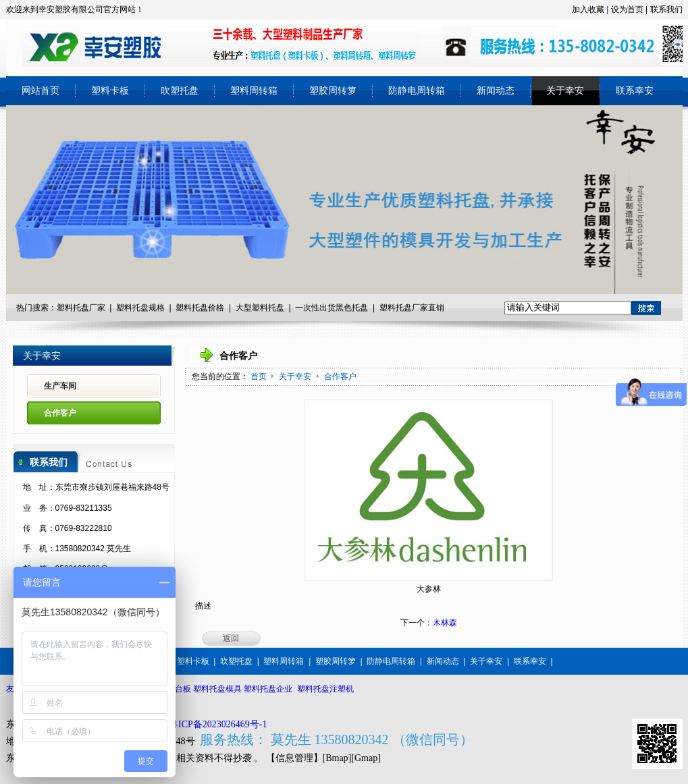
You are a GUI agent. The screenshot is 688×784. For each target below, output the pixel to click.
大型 (244, 308)
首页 (259, 376)
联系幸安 (530, 661)
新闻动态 (443, 661)
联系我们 (666, 9)
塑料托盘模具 (217, 689)
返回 (231, 638)
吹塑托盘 (236, 661)
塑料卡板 (193, 661)
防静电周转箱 (391, 661)
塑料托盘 (192, 308)
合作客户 (340, 376)
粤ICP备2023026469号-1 (218, 724)
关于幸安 (296, 376)
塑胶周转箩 (336, 661)
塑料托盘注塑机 (325, 689)
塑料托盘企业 (268, 689)
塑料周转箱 (284, 661)
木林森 (445, 623)
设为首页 (627, 9)
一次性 (307, 308)
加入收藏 (588, 9)
